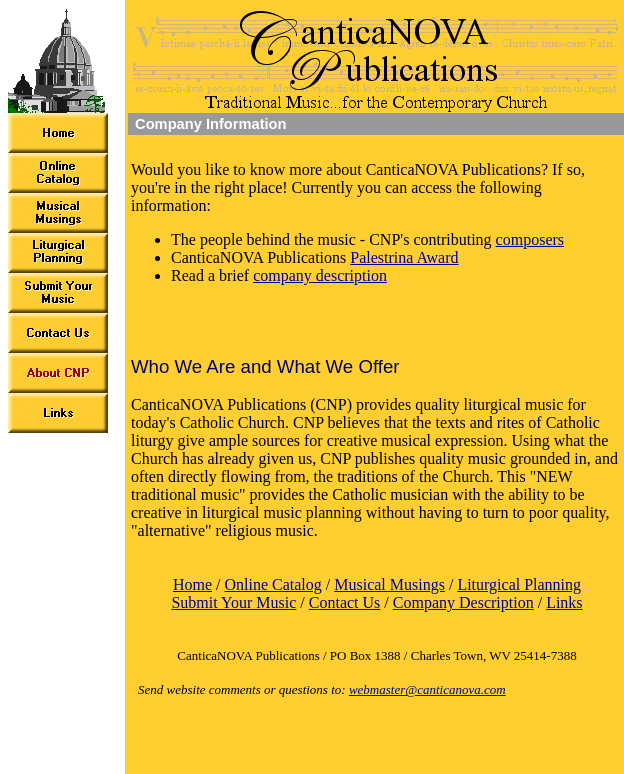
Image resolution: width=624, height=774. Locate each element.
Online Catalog (272, 584)
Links (564, 602)
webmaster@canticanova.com (427, 689)
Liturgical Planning (519, 584)
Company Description (463, 602)
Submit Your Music (233, 602)
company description (320, 275)
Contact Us (345, 602)
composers (530, 239)
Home (192, 584)
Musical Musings (389, 584)
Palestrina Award (404, 257)
